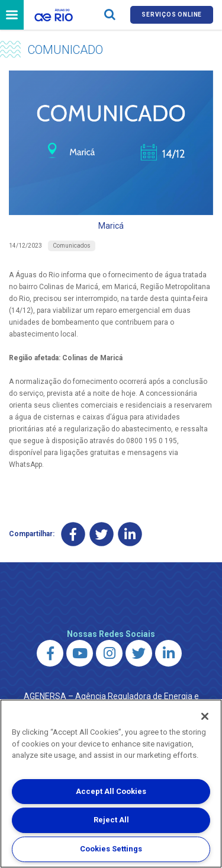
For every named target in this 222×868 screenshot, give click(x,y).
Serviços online (172, 15)
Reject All (111, 820)
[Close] (205, 716)
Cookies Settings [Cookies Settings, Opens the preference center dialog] (111, 849)
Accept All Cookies (111, 791)
